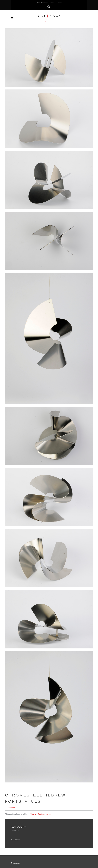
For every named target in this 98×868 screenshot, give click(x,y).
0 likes (15, 840)
